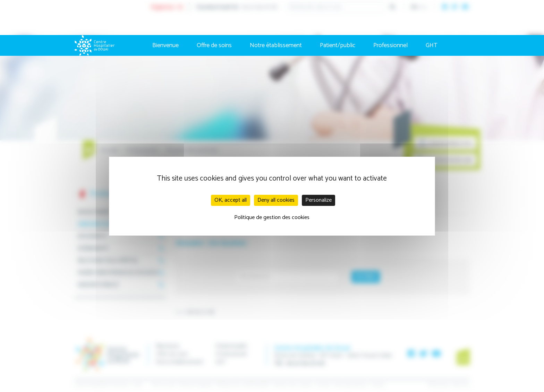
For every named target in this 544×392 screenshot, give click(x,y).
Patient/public (338, 45)
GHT (432, 45)
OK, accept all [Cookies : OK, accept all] (231, 200)
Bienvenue (165, 45)
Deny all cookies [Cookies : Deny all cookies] (276, 200)
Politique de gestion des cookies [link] (272, 217)
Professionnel (390, 45)
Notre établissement (276, 45)
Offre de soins (214, 45)
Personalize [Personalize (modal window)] (318, 200)
